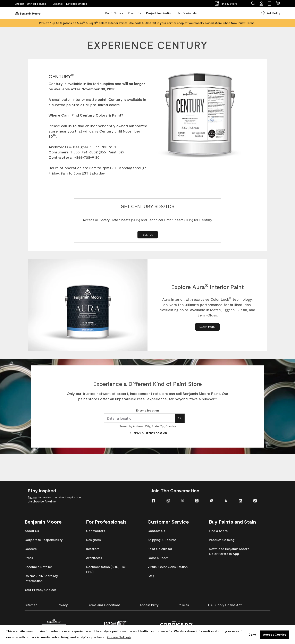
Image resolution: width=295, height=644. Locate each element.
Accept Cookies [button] (275, 634)
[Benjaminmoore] (28, 13)
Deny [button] (252, 634)
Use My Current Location (147, 433)
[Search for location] (180, 418)
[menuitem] (156, 501)
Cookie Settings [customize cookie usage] (119, 637)
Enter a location (147, 410)
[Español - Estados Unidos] (70, 4)
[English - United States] (30, 4)
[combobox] (140, 418)
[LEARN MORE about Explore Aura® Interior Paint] (207, 327)
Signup (32, 497)
